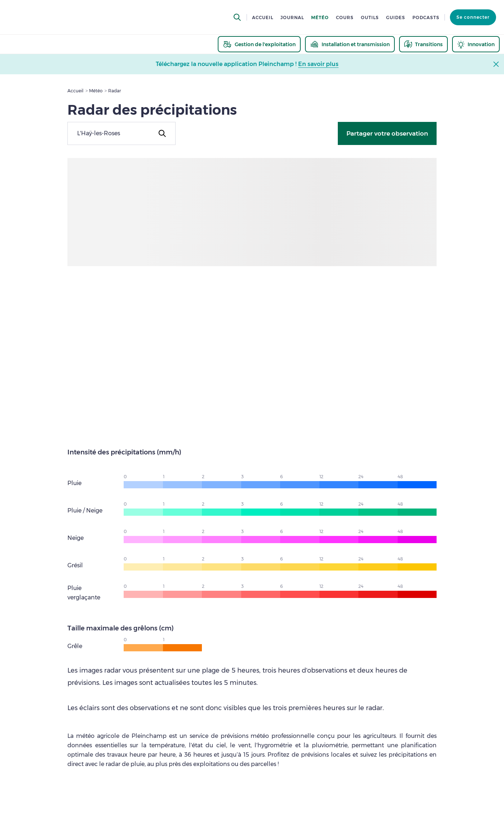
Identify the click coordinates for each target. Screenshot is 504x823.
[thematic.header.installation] (350, 44)
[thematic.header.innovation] (476, 44)
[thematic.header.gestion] (259, 44)
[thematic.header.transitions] (423, 44)
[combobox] (121, 133)
